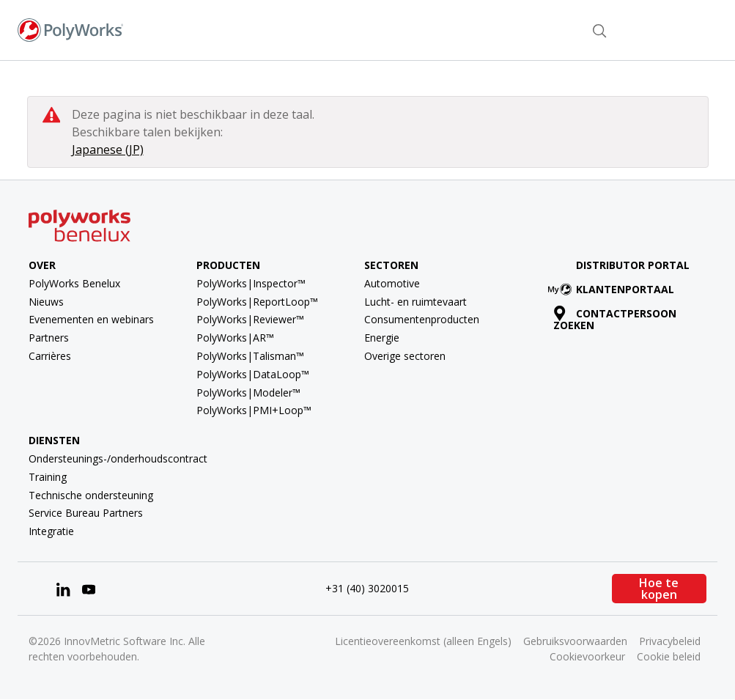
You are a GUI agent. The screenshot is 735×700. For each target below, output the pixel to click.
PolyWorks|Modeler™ (248, 393)
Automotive (392, 283)
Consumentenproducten (422, 319)
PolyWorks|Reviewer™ (250, 319)
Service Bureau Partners (86, 513)
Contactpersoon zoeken (520, 29)
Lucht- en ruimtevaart (415, 302)
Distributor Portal (633, 265)
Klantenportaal (614, 289)
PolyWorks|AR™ (235, 338)
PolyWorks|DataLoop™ (253, 374)
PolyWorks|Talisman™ (250, 356)
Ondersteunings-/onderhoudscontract (118, 458)
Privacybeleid (670, 641)
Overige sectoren (405, 356)
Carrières (50, 356)
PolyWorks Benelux (74, 283)
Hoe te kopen (659, 589)
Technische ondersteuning (91, 495)
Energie (382, 338)
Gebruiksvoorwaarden (575, 641)
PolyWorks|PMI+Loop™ (254, 410)
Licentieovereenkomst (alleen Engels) (423, 641)
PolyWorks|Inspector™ (251, 283)
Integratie (51, 531)
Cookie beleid (669, 656)
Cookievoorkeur (587, 656)
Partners (49, 338)
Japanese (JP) (108, 150)
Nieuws (46, 302)
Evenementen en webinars (91, 319)
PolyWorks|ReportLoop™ (257, 302)
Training (48, 477)
